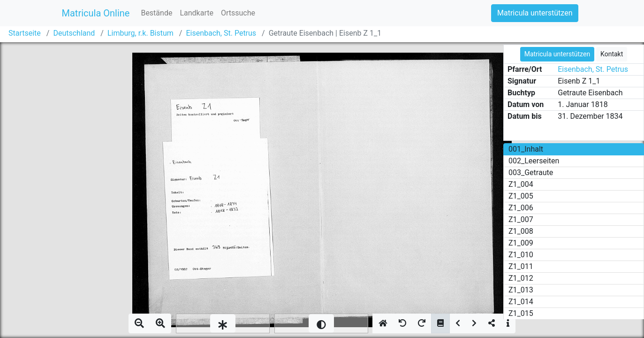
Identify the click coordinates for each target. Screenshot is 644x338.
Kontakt (612, 54)
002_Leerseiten (534, 161)
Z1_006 (521, 208)
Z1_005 (521, 196)
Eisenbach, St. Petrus (221, 33)
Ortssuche (238, 13)
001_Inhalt (526, 149)
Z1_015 (521, 313)
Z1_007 (521, 219)
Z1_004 (521, 184)
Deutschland (74, 33)
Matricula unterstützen (535, 13)
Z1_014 (521, 302)
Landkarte (197, 13)
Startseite (25, 33)
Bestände (156, 13)
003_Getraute (531, 173)
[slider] (223, 323)
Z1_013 (521, 290)
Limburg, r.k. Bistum (140, 33)
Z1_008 (521, 231)
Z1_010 (521, 255)
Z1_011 (521, 266)
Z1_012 (521, 278)
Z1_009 (521, 243)
